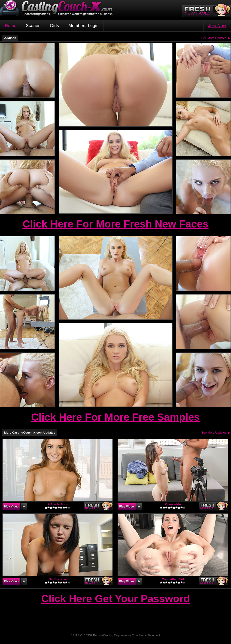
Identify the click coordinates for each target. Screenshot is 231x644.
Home (11, 26)
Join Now (217, 26)
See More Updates (214, 38)
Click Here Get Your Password (115, 599)
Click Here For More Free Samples (115, 417)
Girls (55, 26)
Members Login (84, 26)
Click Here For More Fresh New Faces (115, 224)
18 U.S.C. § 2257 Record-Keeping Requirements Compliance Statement (116, 635)
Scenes (33, 26)
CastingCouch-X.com (58, 9)
